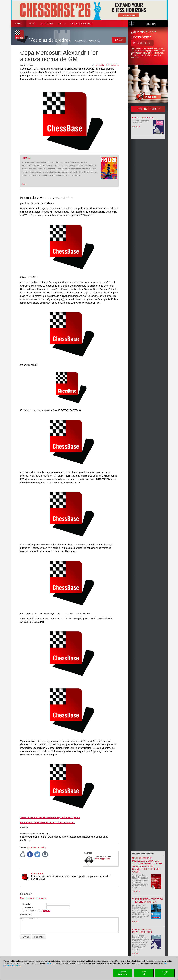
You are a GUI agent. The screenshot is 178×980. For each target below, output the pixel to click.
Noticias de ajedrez (50, 40)
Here (49, 963)
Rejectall (144, 973)
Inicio (32, 24)
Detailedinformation (123, 973)
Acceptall (165, 973)
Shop (18, 24)
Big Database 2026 (143, 117)
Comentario (26, 914)
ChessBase (37, 874)
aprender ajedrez (81, 24)
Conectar (151, 24)
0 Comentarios (112, 65)
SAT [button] (62, 24)
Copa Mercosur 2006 (36, 847)
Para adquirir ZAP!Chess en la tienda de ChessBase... (48, 822)
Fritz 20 (26, 158)
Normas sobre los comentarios (33, 898)
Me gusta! (100, 65)
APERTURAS (47, 24)
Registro (46, 911)
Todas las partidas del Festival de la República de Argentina (50, 817)
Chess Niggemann (102, 859)
